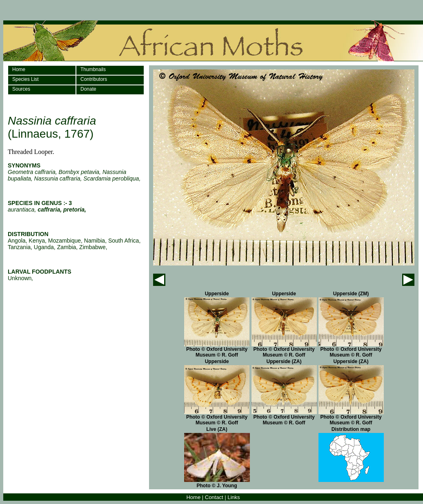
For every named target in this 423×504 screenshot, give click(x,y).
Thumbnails (93, 69)
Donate (88, 89)
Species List (26, 79)
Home (19, 69)
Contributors (94, 79)
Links (234, 497)
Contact (214, 497)
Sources (21, 89)
